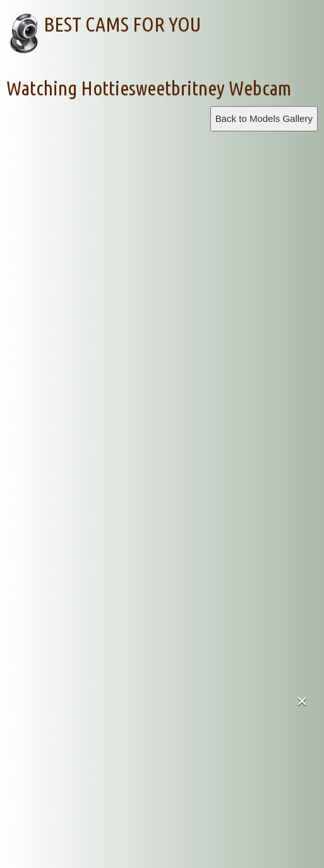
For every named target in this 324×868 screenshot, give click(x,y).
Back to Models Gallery (264, 118)
